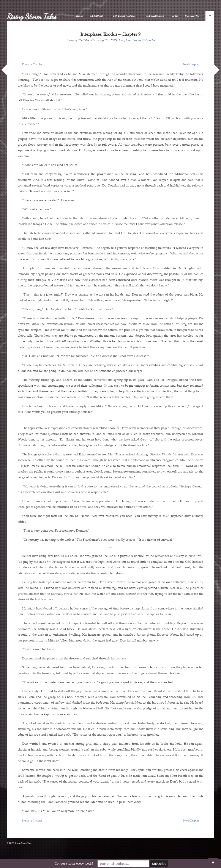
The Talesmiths (155, 16)
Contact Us (192, 16)
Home (79, 16)
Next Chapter (191, 64)
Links (175, 16)
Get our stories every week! (74, 864)
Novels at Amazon (126, 16)
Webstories (98, 16)
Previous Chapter (32, 64)
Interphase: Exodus (130, 40)
